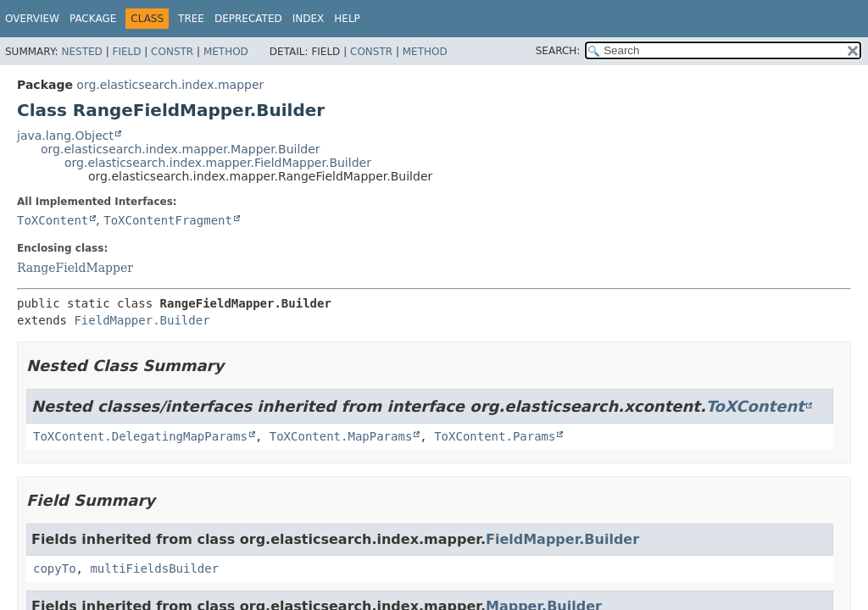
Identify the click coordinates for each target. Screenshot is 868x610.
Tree (191, 19)
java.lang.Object (65, 136)
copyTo (55, 568)
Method (226, 52)
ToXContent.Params (495, 436)
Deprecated (248, 19)
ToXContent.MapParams (341, 436)
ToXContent (53, 220)
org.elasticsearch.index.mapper (170, 85)
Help (347, 19)
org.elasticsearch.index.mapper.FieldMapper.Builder (218, 163)
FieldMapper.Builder (142, 320)
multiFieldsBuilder (154, 568)
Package (93, 19)
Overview (32, 19)
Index (309, 19)
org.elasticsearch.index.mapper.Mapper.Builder (181, 149)
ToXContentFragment (168, 220)
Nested (81, 52)
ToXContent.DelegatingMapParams (140, 436)
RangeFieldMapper (75, 268)
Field (126, 52)
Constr (172, 52)
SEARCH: (558, 51)
